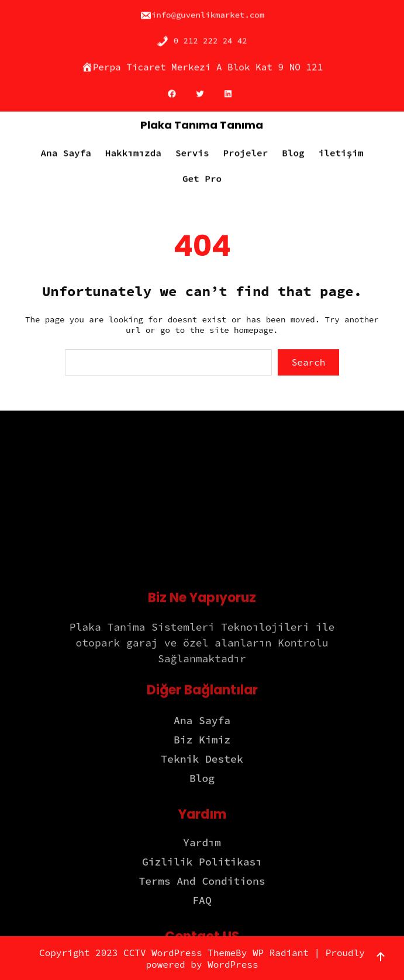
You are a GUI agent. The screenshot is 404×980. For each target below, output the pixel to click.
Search (309, 362)
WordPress (233, 964)
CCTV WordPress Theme (179, 953)
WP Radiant (281, 953)
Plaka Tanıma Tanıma (202, 121)
